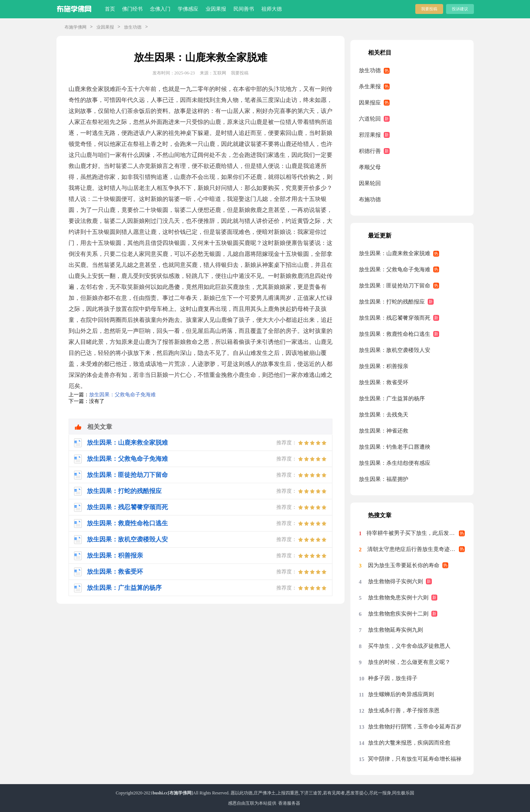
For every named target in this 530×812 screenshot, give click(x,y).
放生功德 (133, 27)
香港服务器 (289, 803)
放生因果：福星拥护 (384, 479)
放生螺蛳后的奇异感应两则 (401, 694)
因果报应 (370, 103)
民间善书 (244, 9)
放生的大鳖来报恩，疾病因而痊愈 (409, 743)
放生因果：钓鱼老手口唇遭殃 (395, 447)
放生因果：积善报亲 (384, 366)
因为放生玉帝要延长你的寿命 (404, 565)
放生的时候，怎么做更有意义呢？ (409, 662)
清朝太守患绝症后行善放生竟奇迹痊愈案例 (416, 549)
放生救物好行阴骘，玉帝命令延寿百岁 (415, 727)
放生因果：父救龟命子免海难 (122, 395)
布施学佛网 (76, 27)
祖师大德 (272, 9)
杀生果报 (370, 87)
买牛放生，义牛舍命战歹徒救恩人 (409, 646)
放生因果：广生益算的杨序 (392, 398)
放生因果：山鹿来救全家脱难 (395, 253)
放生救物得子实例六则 (395, 581)
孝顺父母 (370, 167)
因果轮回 (370, 183)
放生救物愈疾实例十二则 (398, 614)
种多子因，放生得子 (393, 678)
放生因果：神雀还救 (384, 431)
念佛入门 (160, 9)
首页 (110, 9)
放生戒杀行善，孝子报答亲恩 (404, 710)
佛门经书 (132, 9)
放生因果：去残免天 (384, 415)
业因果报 (216, 9)
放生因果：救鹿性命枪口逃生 (395, 334)
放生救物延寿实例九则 (395, 630)
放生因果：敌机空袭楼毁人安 (395, 350)
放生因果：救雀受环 (384, 382)
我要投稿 (429, 9)
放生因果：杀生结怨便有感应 (395, 463)
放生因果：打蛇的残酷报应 (392, 302)
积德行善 (370, 151)
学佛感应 (188, 9)
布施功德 (370, 199)
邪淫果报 (370, 135)
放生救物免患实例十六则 (398, 598)
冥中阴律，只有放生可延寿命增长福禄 (415, 759)
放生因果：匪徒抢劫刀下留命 (395, 286)
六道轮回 (370, 119)
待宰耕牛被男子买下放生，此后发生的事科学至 (416, 533)
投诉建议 (460, 9)
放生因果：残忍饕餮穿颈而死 (395, 318)
